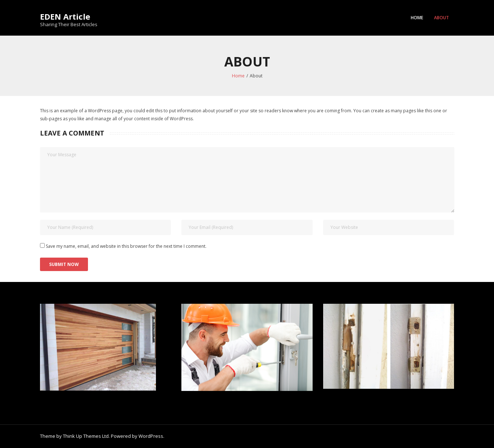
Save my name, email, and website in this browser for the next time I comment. (126, 246)
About (441, 18)
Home (417, 18)
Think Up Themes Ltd (86, 436)
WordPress (151, 436)
